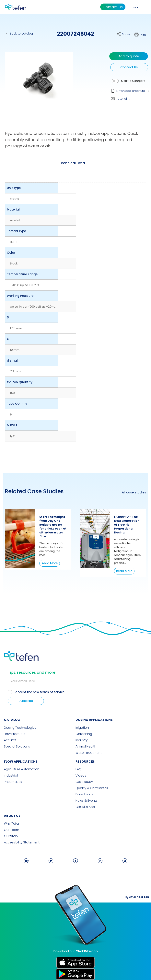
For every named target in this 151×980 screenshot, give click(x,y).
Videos (81, 776)
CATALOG (12, 720)
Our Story (11, 836)
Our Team (12, 830)
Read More (50, 563)
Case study (84, 782)
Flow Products (15, 734)
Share (126, 34)
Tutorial (122, 99)
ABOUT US (12, 816)
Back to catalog (21, 33)
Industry (82, 740)
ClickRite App (85, 807)
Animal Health (86, 747)
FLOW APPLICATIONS (21, 762)
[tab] (72, 163)
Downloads (84, 794)
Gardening (84, 734)
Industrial (11, 776)
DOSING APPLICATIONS (94, 720)
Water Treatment (89, 753)
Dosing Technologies (20, 728)
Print (143, 35)
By (137, 897)
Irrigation (82, 728)
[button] (36, 81)
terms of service (52, 692)
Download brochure (131, 91)
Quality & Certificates (92, 788)
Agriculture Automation (22, 769)
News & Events (87, 801)
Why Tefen (12, 824)
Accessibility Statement (22, 842)
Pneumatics (13, 782)
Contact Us (113, 7)
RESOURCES (85, 762)
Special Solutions (17, 747)
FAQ (78, 769)
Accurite (10, 740)
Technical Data (72, 163)
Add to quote (129, 56)
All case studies (134, 492)
